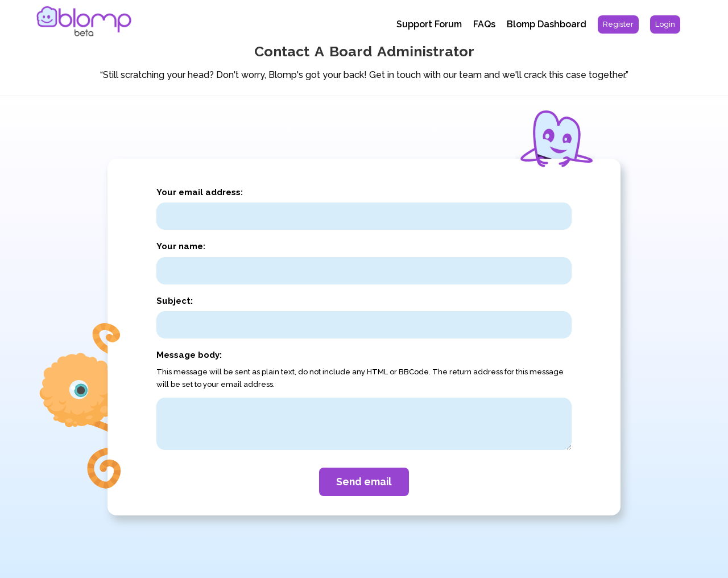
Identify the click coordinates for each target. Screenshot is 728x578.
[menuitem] (618, 24)
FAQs (484, 24)
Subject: (175, 301)
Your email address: (200, 192)
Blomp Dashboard (547, 24)
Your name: (181, 246)
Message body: (189, 355)
